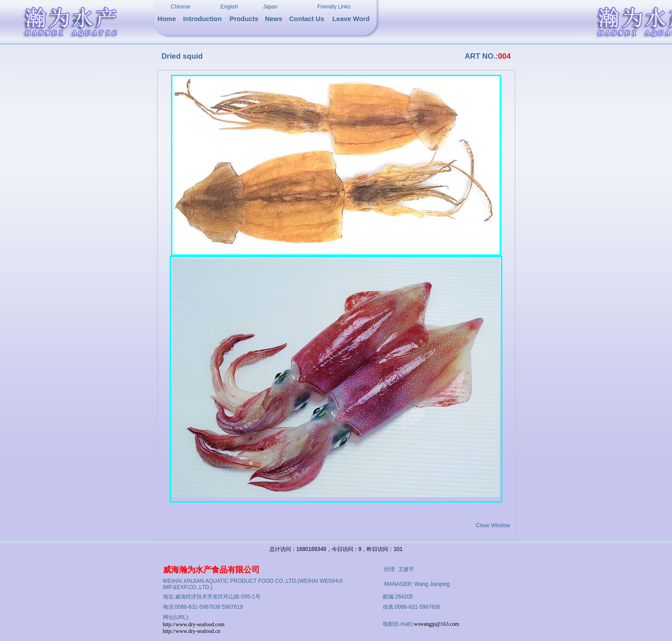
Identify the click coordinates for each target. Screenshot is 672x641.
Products (244, 19)
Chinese (180, 7)
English (229, 7)
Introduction (202, 19)
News (274, 19)
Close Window (493, 525)
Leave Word (351, 19)
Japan (270, 7)
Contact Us (307, 19)
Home (167, 19)
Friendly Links (334, 7)
